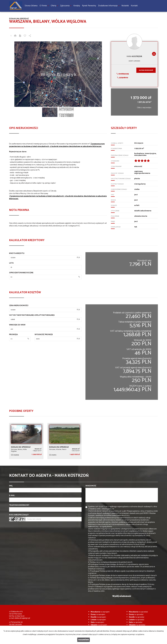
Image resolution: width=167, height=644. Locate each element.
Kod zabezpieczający (19, 515)
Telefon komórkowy (19, 505)
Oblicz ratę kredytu (144, 108)
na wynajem (100, 612)
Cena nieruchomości (19, 306)
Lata (11, 263)
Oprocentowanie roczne (21, 273)
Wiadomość (91, 486)
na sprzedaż (138, 612)
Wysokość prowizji (44, 335)
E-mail (12, 496)
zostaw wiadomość (146, 70)
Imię (11, 486)
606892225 (123, 74)
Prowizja (13, 335)
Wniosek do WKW (17, 325)
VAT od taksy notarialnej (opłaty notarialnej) (32, 315)
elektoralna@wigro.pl (22, 618)
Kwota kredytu (17, 253)
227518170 (123, 78)
